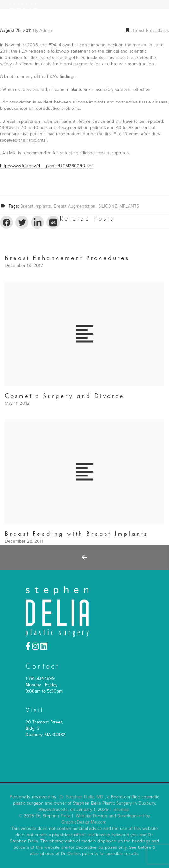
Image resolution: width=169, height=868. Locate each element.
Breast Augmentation (75, 206)
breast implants (36, 206)
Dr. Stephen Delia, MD (81, 797)
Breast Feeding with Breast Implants (76, 534)
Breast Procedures (150, 30)
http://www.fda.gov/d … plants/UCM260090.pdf (46, 166)
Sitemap (121, 809)
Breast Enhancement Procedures (67, 258)
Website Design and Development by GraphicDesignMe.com (106, 819)
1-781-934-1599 (40, 679)
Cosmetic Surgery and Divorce (65, 396)
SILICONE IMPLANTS (119, 206)
